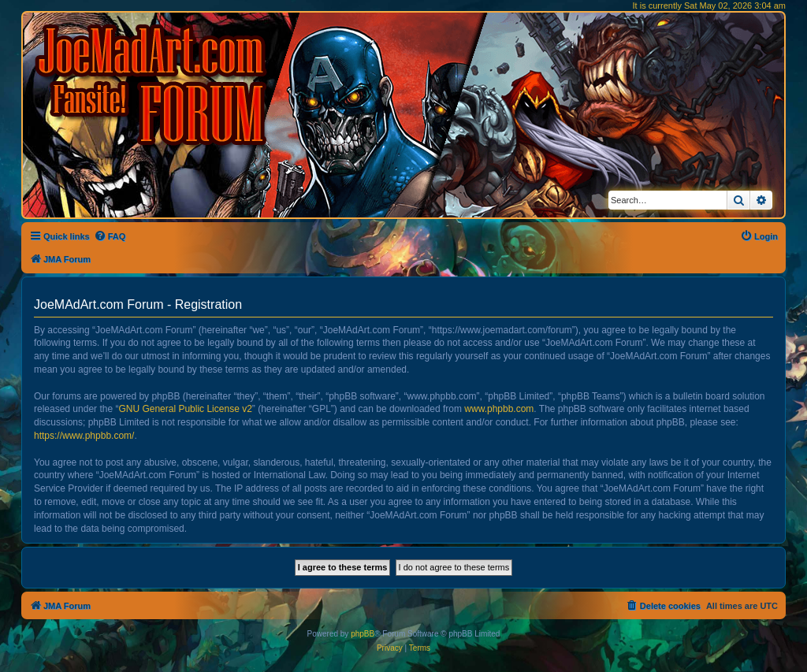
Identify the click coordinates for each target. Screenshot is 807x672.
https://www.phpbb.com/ (84, 436)
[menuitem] (110, 236)
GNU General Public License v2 (185, 409)
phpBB (363, 634)
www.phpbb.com (499, 409)
